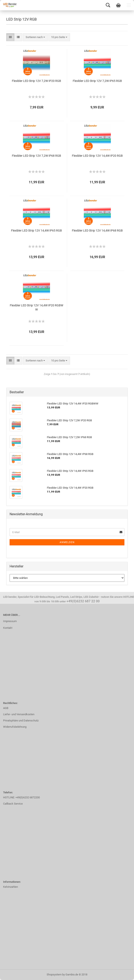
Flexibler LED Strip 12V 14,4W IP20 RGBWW (36, 307)
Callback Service (13, 804)
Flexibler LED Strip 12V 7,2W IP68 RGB (36, 156)
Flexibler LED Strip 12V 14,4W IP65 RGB (36, 231)
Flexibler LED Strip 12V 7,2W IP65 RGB (97, 81)
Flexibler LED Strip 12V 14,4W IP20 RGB (97, 156)
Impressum (10, 621)
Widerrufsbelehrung (15, 727)
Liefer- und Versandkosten (19, 714)
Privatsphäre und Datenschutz (21, 721)
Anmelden (67, 542)
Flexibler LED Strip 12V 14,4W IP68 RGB (97, 231)
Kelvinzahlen (11, 887)
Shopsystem (54, 974)
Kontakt (8, 628)
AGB (6, 708)
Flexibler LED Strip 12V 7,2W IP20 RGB (36, 81)
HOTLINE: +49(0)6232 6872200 (21, 797)
